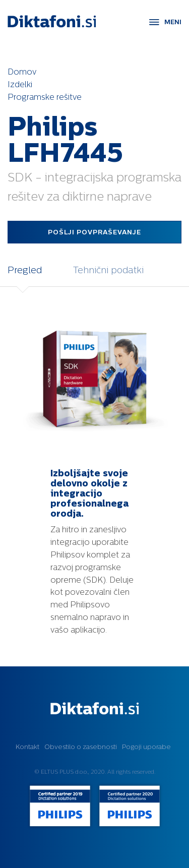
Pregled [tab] (25, 270)
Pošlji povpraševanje (94, 232)
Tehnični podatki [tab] (108, 270)
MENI (173, 22)
